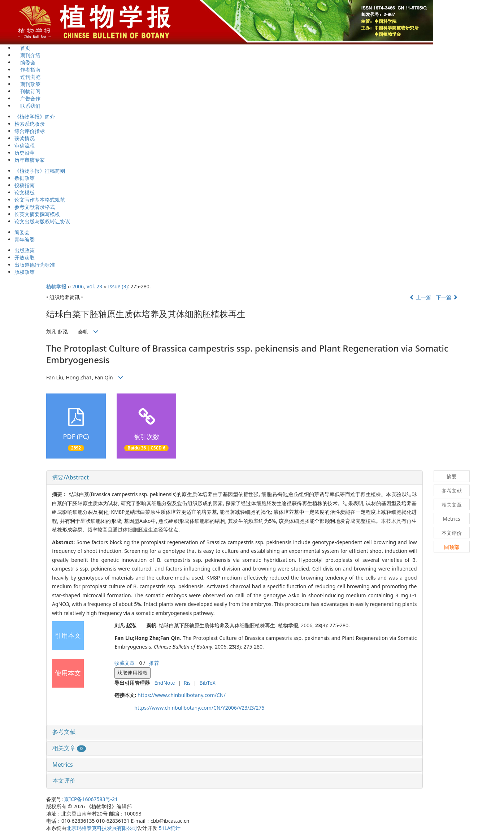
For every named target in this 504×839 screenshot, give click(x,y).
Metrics (63, 765)
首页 (22, 48)
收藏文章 (125, 663)
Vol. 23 (94, 286)
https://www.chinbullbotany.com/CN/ (182, 695)
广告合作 (27, 98)
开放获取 (25, 257)
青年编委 (25, 239)
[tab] (234, 478)
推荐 (154, 663)
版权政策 (25, 272)
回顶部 (452, 547)
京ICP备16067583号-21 (91, 799)
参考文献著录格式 (35, 207)
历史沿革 (25, 153)
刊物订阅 (27, 91)
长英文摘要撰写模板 (37, 214)
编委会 (25, 62)
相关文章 (69, 748)
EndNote (164, 683)
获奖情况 (25, 138)
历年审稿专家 (30, 160)
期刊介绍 (27, 55)
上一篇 (420, 297)
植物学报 (56, 286)
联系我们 (27, 106)
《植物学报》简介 (35, 117)
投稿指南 (25, 185)
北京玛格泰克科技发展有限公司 (102, 828)
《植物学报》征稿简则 (40, 171)
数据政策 (25, 178)
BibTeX (207, 683)
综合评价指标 (30, 131)
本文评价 (64, 780)
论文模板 (25, 192)
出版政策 (25, 250)
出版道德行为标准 (35, 265)
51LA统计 (170, 828)
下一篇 (447, 297)
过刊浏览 (27, 77)
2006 (78, 286)
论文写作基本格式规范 (40, 200)
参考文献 (64, 732)
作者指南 (27, 70)
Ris (187, 683)
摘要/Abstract (70, 477)
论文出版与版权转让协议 (42, 221)
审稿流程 (25, 145)
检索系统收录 (30, 124)
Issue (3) (118, 286)
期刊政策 (27, 84)
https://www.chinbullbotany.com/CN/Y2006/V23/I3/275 (199, 708)
